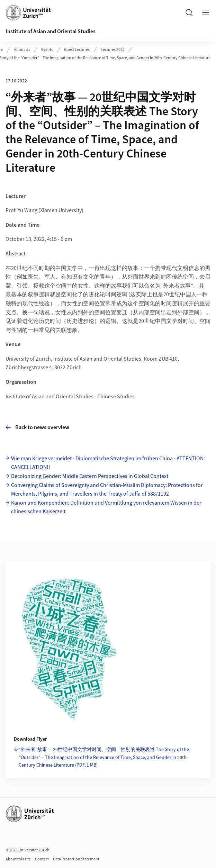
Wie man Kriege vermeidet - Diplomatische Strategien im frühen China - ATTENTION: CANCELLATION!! (108, 463)
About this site (18, 859)
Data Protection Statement (76, 859)
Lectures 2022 (113, 50)
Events (47, 50)
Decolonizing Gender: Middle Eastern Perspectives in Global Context (90, 476)
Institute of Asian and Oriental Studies (51, 31)
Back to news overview (37, 427)
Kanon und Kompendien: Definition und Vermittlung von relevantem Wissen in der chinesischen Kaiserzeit (106, 507)
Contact (42, 859)
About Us (22, 50)
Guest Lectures (77, 50)
